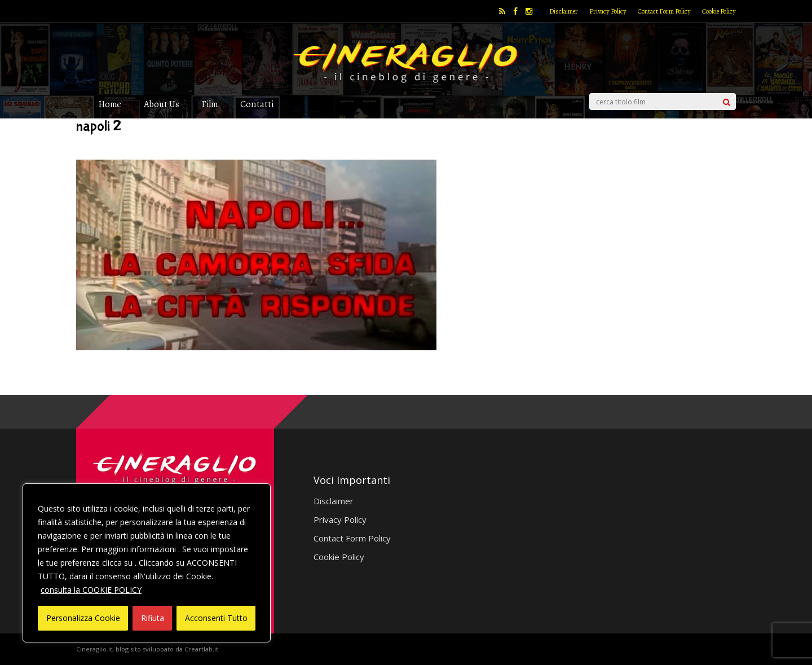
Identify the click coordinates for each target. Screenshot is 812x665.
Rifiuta (153, 618)
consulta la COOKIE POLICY (91, 590)
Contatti (257, 104)
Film (210, 104)
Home (110, 104)
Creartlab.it (201, 649)
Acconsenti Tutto (216, 618)
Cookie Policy (719, 11)
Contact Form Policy (664, 11)
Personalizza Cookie (83, 618)
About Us (162, 104)
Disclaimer (564, 11)
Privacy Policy (608, 11)
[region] (147, 563)
